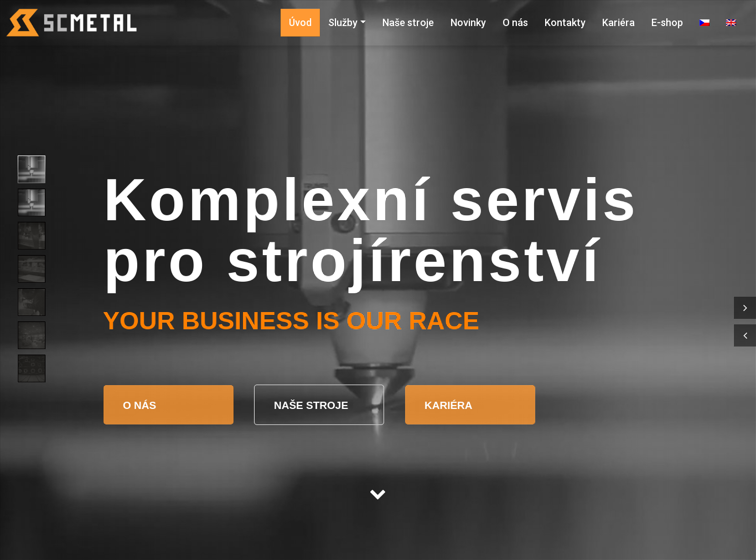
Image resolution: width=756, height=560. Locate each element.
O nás (515, 22)
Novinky (468, 22)
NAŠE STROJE (312, 405)
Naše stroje (408, 22)
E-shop (667, 22)
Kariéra (618, 22)
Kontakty (565, 22)
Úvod (300, 22)
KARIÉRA (449, 405)
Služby (343, 22)
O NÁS (141, 405)
